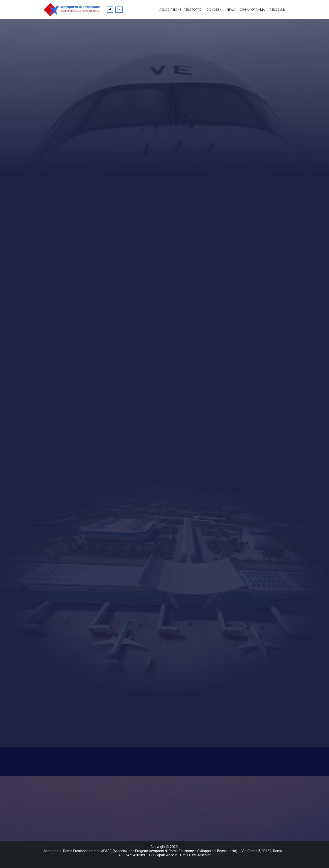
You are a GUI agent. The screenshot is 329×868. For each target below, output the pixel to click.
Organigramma (252, 10)
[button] (194, 10)
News (231, 10)
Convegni (214, 10)
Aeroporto (193, 10)
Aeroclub (277, 10)
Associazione (170, 10)
